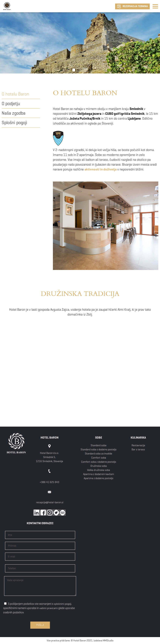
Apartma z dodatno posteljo (99, 478)
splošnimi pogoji (63, 604)
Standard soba (99, 445)
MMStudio (108, 641)
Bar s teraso (138, 449)
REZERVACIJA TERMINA (132, 6)
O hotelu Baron (15, 94)
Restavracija (138, 445)
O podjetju (11, 104)
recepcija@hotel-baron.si (50, 502)
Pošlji (40, 625)
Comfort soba (99, 458)
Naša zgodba (14, 113)
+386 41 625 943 (49, 482)
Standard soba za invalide (99, 454)
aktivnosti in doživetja (101, 169)
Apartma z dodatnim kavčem (99, 474)
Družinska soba (99, 466)
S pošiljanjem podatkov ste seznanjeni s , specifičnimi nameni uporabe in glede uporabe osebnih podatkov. (39, 608)
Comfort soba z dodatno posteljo (99, 462)
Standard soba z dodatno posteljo (99, 449)
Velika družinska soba (99, 470)
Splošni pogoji (14, 123)
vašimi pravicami (49, 608)
